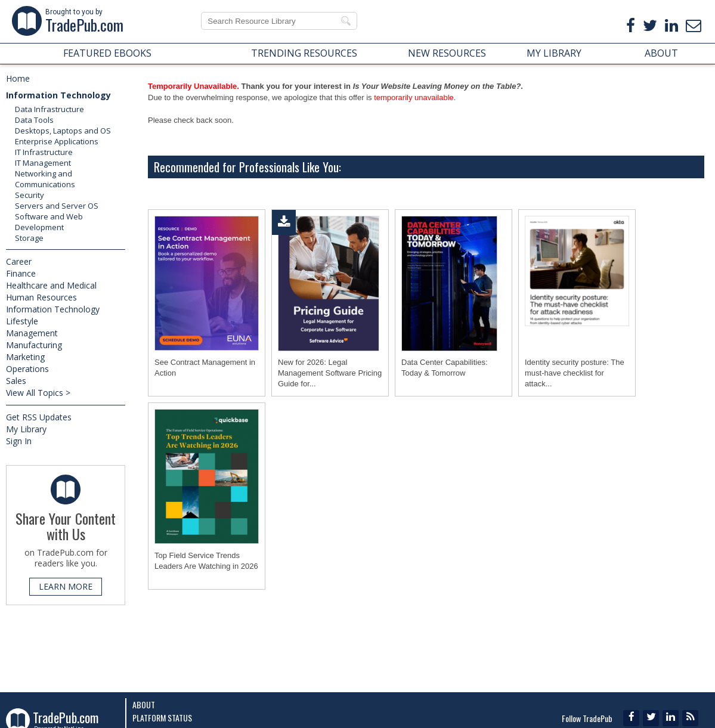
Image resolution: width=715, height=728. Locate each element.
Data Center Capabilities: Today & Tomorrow (445, 368)
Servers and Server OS (57, 206)
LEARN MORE (66, 586)
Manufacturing (34, 345)
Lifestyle (22, 321)
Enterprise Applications (57, 141)
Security (30, 195)
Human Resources (41, 297)
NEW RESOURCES (447, 53)
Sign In (19, 441)
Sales (16, 381)
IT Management (43, 163)
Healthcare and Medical (51, 285)
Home (18, 78)
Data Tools (34, 120)
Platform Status (162, 718)
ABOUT (661, 53)
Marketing (25, 357)
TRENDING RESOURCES (304, 53)
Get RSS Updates (39, 417)
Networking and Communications (45, 179)
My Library (26, 429)
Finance (21, 273)
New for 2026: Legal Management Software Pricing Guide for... (330, 373)
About (144, 704)
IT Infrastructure (44, 152)
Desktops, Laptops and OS (63, 131)
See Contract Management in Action (205, 368)
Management (32, 333)
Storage (29, 238)
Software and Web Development (49, 222)
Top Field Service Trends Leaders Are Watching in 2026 (206, 561)
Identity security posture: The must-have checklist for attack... (575, 373)
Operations (27, 369)
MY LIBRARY (554, 53)
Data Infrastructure (49, 109)
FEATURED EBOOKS (107, 53)
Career (19, 261)
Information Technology (58, 95)
